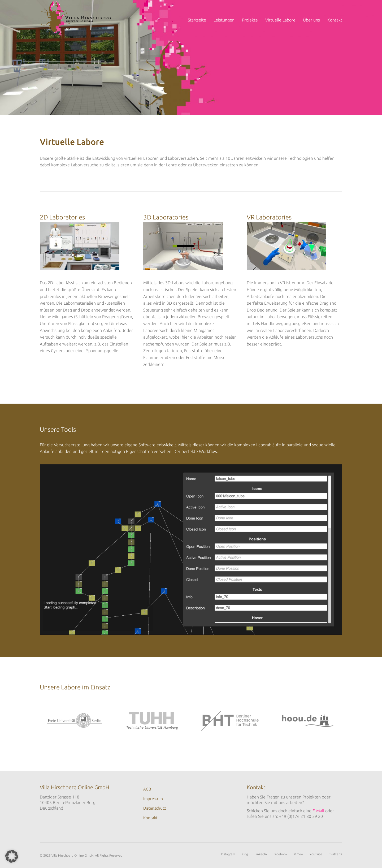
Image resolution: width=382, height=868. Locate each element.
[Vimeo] (298, 854)
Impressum (153, 799)
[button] (12, 856)
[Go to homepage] (76, 20)
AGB (147, 789)
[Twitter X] (336, 854)
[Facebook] (280, 854)
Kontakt (150, 818)
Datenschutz (155, 808)
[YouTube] (316, 854)
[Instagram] (228, 854)
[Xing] (245, 854)
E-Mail (318, 811)
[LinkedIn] (261, 854)
